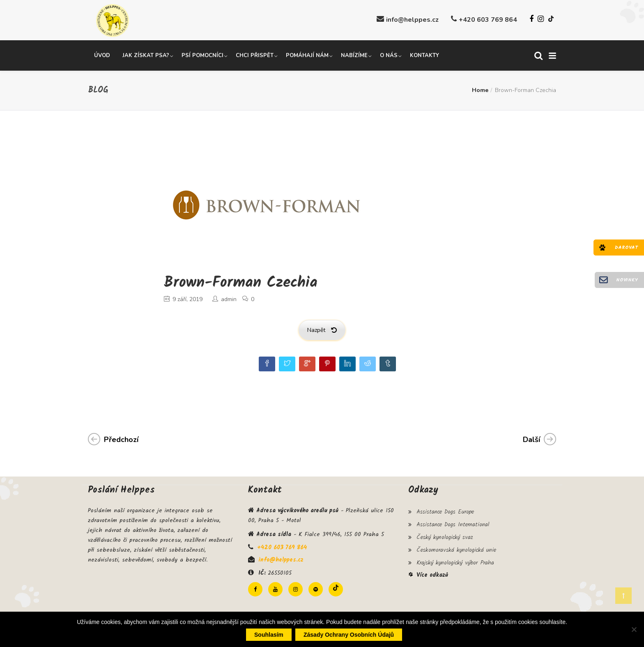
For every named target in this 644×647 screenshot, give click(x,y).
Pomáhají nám (307, 55)
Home (480, 89)
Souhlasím (269, 635)
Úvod (102, 55)
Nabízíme (354, 55)
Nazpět (322, 329)
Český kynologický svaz (445, 534)
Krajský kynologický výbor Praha (455, 558)
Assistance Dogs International (453, 523)
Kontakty (424, 55)
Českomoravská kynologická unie (456, 546)
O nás (389, 55)
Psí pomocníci (202, 55)
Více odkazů (432, 571)
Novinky (627, 280)
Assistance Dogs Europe (445, 511)
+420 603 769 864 (488, 20)
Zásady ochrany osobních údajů (349, 635)
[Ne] (634, 629)
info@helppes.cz (412, 20)
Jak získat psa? (146, 55)
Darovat (626, 248)
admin (229, 298)
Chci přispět (255, 55)
